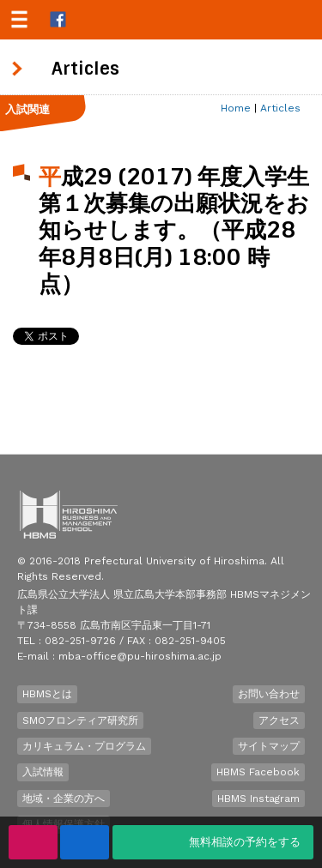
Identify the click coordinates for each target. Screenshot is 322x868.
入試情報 (43, 772)
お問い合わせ (269, 694)
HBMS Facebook (258, 772)
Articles (280, 108)
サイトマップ (269, 746)
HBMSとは (47, 694)
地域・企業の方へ (64, 799)
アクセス (279, 720)
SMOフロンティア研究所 (80, 720)
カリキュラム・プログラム (84, 746)
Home (236, 108)
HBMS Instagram (258, 799)
